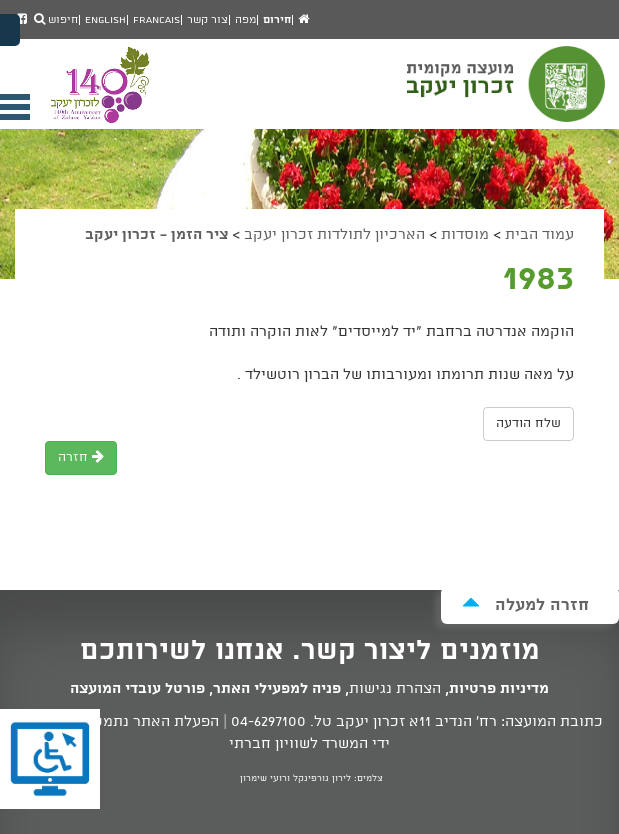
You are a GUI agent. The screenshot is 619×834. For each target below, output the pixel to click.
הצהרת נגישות (395, 689)
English (105, 20)
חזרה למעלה (525, 604)
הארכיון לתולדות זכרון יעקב (334, 235)
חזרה (81, 457)
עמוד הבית (539, 235)
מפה (245, 20)
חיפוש (56, 20)
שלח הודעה (528, 423)
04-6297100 (268, 722)
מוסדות (465, 235)
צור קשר (207, 20)
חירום (277, 20)
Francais (156, 20)
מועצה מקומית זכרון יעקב (508, 93)
